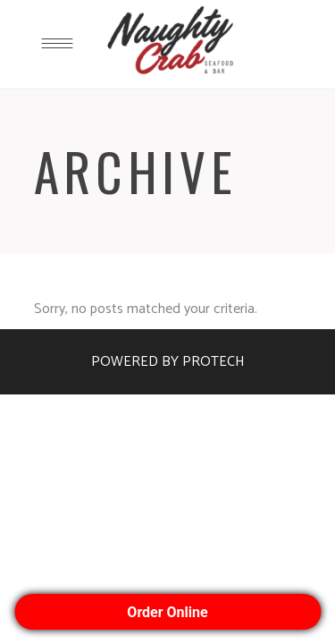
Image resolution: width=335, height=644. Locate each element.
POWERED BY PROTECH (168, 362)
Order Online (167, 612)
